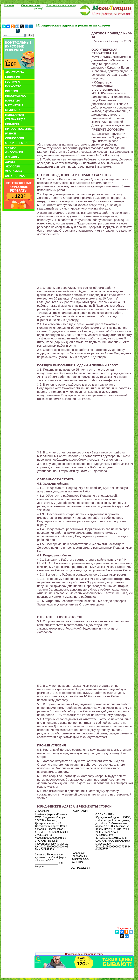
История (12, 91)
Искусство (13, 86)
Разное (11, 134)
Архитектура (15, 72)
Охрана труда (15, 119)
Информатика (15, 96)
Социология (15, 138)
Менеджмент (15, 115)
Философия (14, 152)
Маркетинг (13, 101)
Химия (10, 162)
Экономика (14, 171)
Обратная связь (31, 5)
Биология (13, 77)
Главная (9, 5)
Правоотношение (18, 129)
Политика (12, 124)
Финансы (12, 157)
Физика (11, 148)
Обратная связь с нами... (112, 979)
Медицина (13, 110)
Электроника (15, 176)
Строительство (17, 143)
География (13, 82)
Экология (12, 167)
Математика (14, 105)
